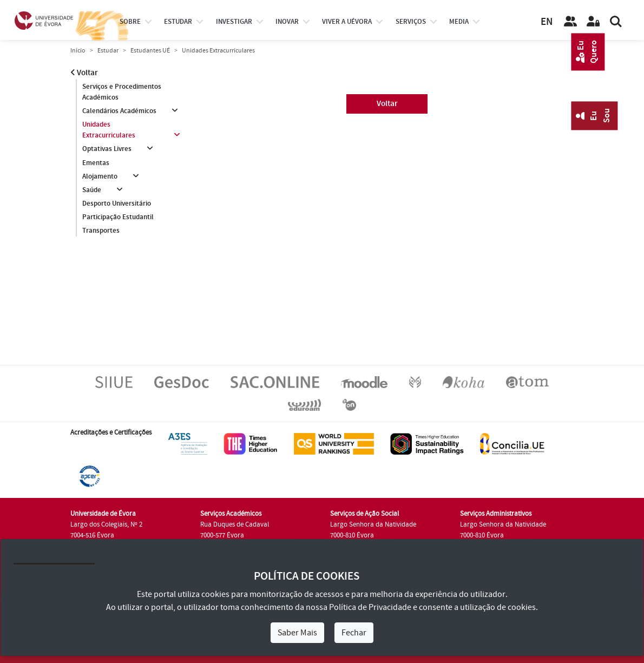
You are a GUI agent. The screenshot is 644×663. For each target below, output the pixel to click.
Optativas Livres (107, 149)
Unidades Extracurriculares (109, 130)
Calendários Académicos (119, 111)
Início (78, 51)
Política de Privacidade (370, 607)
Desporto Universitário (117, 204)
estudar (178, 22)
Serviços (411, 22)
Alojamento (100, 176)
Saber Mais (297, 633)
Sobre (130, 22)
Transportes (101, 231)
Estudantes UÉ (150, 51)
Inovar (287, 22)
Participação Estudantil (118, 217)
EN (547, 22)
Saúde (92, 190)
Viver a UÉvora (347, 22)
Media (459, 22)
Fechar (354, 633)
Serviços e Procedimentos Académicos (122, 92)
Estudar (108, 51)
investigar (234, 22)
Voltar (84, 73)
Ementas (96, 163)
